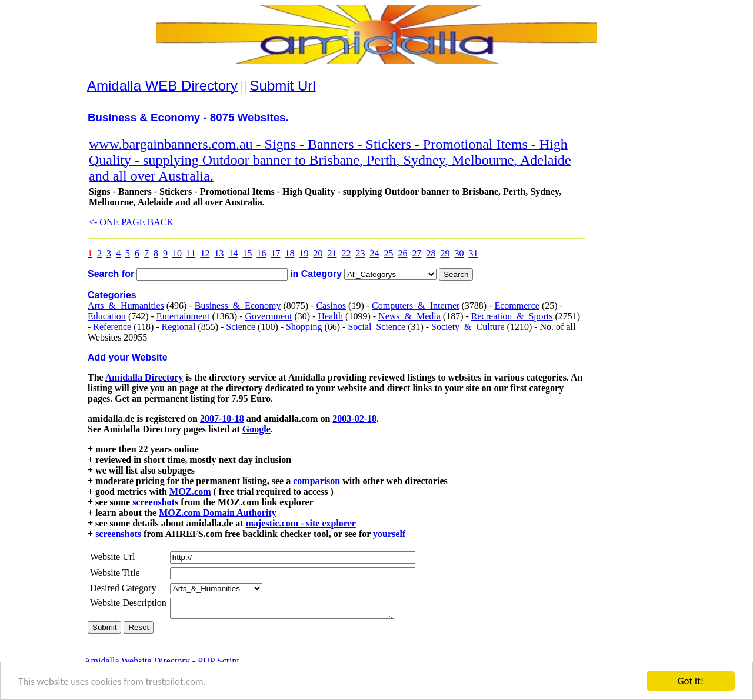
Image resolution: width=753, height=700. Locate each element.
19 (304, 253)
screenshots (155, 502)
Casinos (331, 306)
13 (219, 253)
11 (191, 253)
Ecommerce (517, 306)
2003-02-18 (354, 419)
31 (473, 253)
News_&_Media (409, 316)
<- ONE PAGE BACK (131, 222)
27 (417, 253)
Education (107, 316)
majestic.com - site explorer (301, 523)
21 (332, 253)
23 (360, 253)
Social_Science (376, 327)
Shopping (304, 327)
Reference (112, 327)
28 (431, 253)
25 (388, 253)
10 (177, 253)
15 (247, 253)
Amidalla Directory (144, 377)
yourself (389, 534)
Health (330, 316)
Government (268, 316)
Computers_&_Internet (415, 306)
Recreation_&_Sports (512, 316)
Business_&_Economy (238, 306)
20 (318, 253)
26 (402, 253)
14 (233, 253)
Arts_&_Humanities (126, 306)
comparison (316, 481)
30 (459, 253)
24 (374, 253)
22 (346, 253)
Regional (179, 327)
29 (445, 253)
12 (205, 253)
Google (256, 429)
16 (261, 253)
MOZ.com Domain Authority (218, 513)
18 (289, 253)
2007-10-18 (222, 419)
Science (241, 327)
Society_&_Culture (468, 327)
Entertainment (183, 316)
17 (275, 253)
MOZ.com (190, 491)
